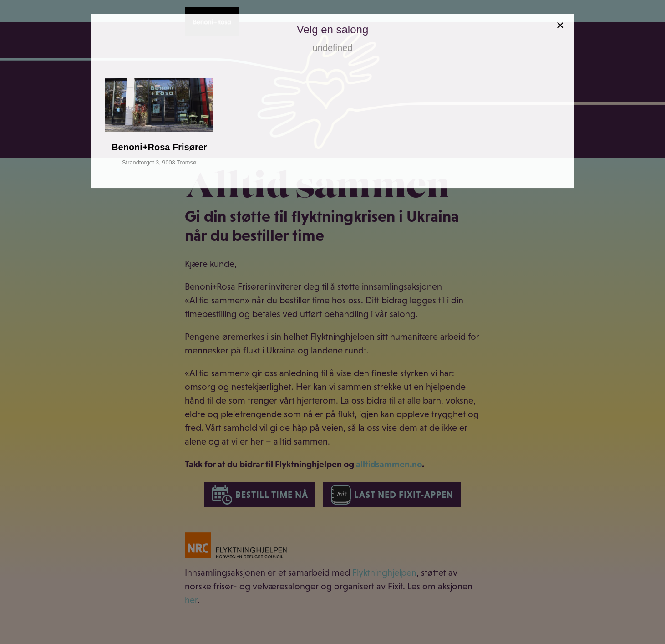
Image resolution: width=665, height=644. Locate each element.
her (191, 600)
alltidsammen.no (389, 464)
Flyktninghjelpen (384, 572)
